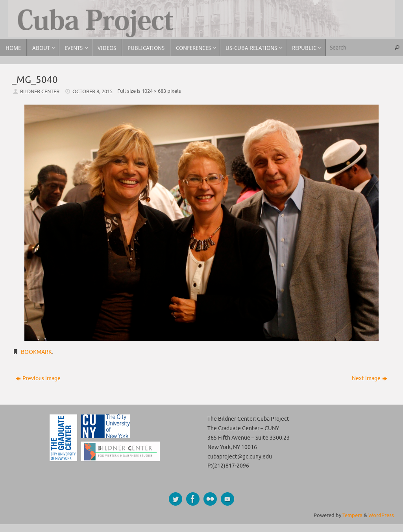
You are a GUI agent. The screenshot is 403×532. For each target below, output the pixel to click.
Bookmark (36, 352)
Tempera (352, 515)
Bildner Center (40, 92)
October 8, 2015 (92, 92)
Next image (370, 378)
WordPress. (382, 515)
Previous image (38, 378)
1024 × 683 (154, 91)
